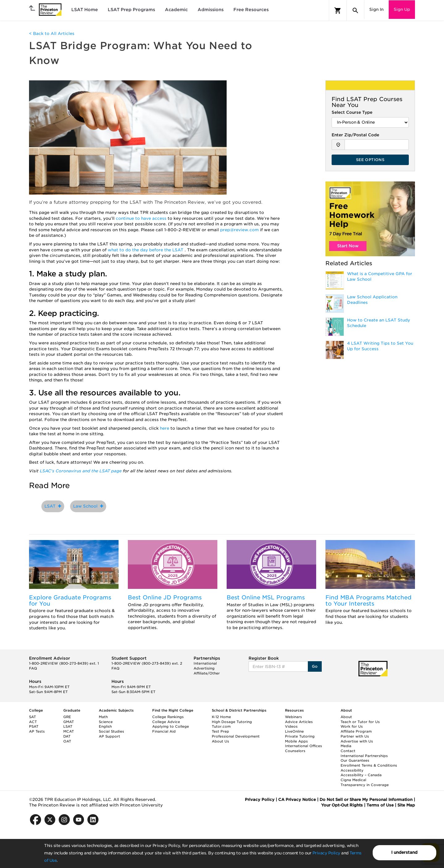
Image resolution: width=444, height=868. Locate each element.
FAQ (33, 668)
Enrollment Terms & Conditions (369, 765)
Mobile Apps (296, 741)
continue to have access (142, 218)
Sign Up (402, 9)
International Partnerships (364, 756)
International (205, 663)
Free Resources (251, 10)
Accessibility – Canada (361, 775)
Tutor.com (221, 726)
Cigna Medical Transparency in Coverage (365, 782)
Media (346, 746)
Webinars (293, 717)
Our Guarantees (355, 760)
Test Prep (220, 731)
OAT (67, 741)
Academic (176, 10)
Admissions (211, 10)
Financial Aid (164, 731)
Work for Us (352, 726)
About (346, 717)
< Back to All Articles (52, 34)
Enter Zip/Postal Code (355, 135)
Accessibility (352, 770)
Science (106, 722)
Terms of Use (380, 805)
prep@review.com (240, 230)
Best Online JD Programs (165, 597)
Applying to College (171, 726)
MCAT (69, 731)
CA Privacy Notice (297, 800)
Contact (348, 751)
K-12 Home (221, 717)
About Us (220, 741)
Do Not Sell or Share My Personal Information (366, 800)
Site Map (406, 805)
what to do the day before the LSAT (146, 250)
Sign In (376, 9)
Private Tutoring (300, 736)
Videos (291, 726)
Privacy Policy (326, 853)
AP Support (109, 736)
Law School (88, 506)
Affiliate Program (356, 731)
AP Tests (37, 731)
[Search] (355, 11)
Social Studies (111, 731)
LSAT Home (85, 10)
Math (103, 717)
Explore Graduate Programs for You (70, 600)
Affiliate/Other (207, 673)
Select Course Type (352, 112)
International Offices (304, 746)
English (105, 726)
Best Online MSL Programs (266, 597)
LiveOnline (294, 731)
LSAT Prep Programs (131, 10)
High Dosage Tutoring (232, 722)
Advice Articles (299, 722)
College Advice (166, 722)
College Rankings (168, 717)
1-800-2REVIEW (64, 663)
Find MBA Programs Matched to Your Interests (369, 600)
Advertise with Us (357, 741)
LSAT (53, 506)
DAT (67, 736)
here (165, 428)
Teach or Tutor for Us (360, 722)
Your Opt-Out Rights (342, 805)
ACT (33, 722)
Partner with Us (355, 736)
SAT (32, 717)
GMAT (69, 722)
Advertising (204, 668)
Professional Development (236, 736)
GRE (67, 717)
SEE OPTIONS (370, 160)
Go (315, 666)
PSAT (34, 726)
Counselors (295, 751)
